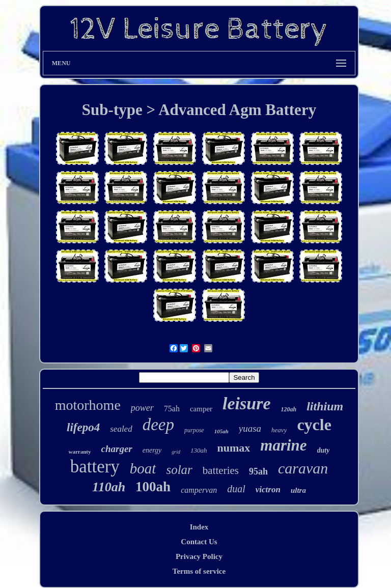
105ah (221, 431)
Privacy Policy (199, 556)
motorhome (88, 405)
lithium (325, 406)
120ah (289, 409)
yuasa (250, 428)
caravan (303, 468)
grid (176, 452)
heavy (279, 430)
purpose (194, 430)
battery (95, 467)
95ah (258, 471)
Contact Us (199, 542)
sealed (121, 429)
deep (158, 425)
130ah (199, 450)
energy (152, 450)
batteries (221, 470)
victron (268, 489)
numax (233, 448)
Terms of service (199, 571)
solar (179, 470)
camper (201, 409)
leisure (246, 403)
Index (199, 527)
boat (143, 468)
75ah (172, 409)
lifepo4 (83, 427)
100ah (153, 487)
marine (283, 445)
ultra (298, 490)
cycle (314, 425)
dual (236, 489)
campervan (199, 490)
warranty (80, 452)
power (142, 408)
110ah (109, 487)
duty (324, 450)
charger (117, 449)
